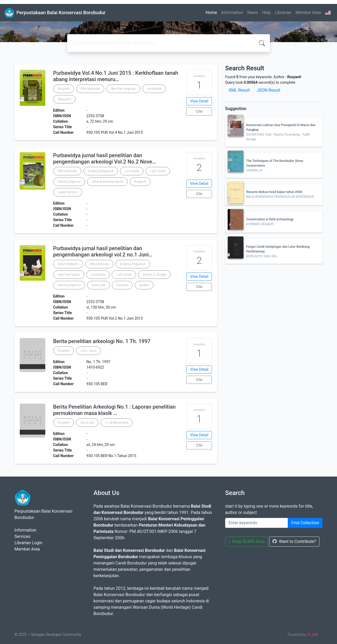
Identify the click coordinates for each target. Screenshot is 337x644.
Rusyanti (64, 89)
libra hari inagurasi (123, 89)
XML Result (239, 90)
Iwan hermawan (69, 275)
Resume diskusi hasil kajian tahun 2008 (274, 192)
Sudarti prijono (68, 192)
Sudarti (144, 285)
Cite (199, 111)
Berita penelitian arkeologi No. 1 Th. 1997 (102, 341)
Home (211, 13)
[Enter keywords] (257, 523)
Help (266, 13)
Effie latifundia (90, 89)
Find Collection (305, 523)
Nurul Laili (98, 285)
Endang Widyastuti (101, 171)
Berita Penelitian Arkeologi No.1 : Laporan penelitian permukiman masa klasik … (115, 410)
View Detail (199, 101)
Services (22, 536)
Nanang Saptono (69, 182)
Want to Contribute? (294, 541)
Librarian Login (28, 543)
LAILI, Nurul (88, 351)
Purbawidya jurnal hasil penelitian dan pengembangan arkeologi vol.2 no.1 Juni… (103, 251)
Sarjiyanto (65, 99)
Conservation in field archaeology (270, 219)
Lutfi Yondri (158, 171)
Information (232, 13)
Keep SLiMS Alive (247, 541)
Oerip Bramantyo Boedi (107, 182)
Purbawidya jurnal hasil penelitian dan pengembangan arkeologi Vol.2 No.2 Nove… (105, 158)
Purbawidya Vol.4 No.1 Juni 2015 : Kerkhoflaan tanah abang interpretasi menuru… (116, 76)
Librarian (283, 13)
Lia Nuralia (154, 89)
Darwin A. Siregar (154, 275)
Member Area (308, 13)
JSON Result (268, 90)
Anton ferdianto (68, 264)
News (252, 13)
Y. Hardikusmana (117, 423)
